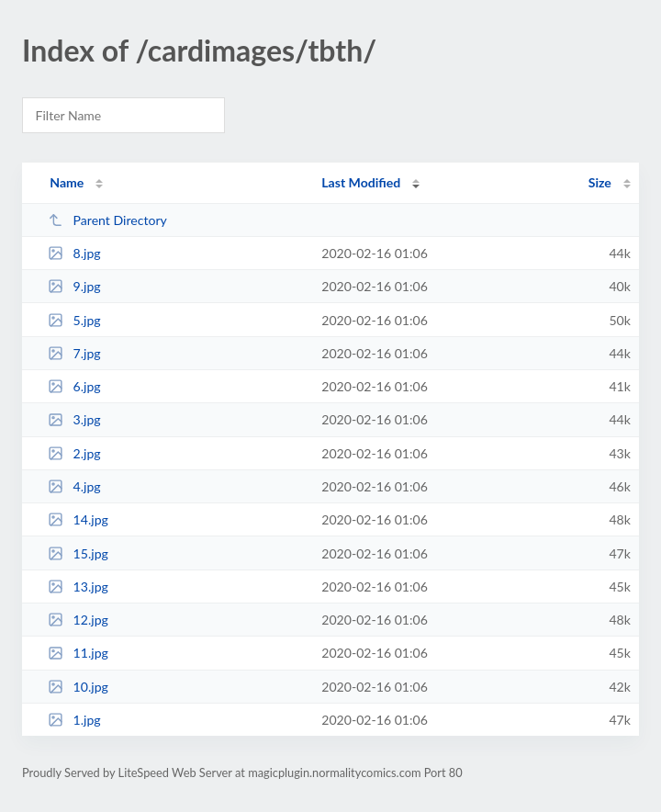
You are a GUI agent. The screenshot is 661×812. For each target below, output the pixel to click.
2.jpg (74, 453)
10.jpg (78, 687)
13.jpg (78, 586)
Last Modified (361, 182)
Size (600, 182)
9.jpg (74, 286)
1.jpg (74, 720)
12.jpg (78, 620)
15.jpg (78, 553)
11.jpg (78, 653)
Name (67, 182)
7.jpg (74, 353)
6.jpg (74, 386)
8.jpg (74, 253)
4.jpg (74, 486)
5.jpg (74, 320)
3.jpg (74, 419)
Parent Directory (107, 220)
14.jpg (78, 519)
